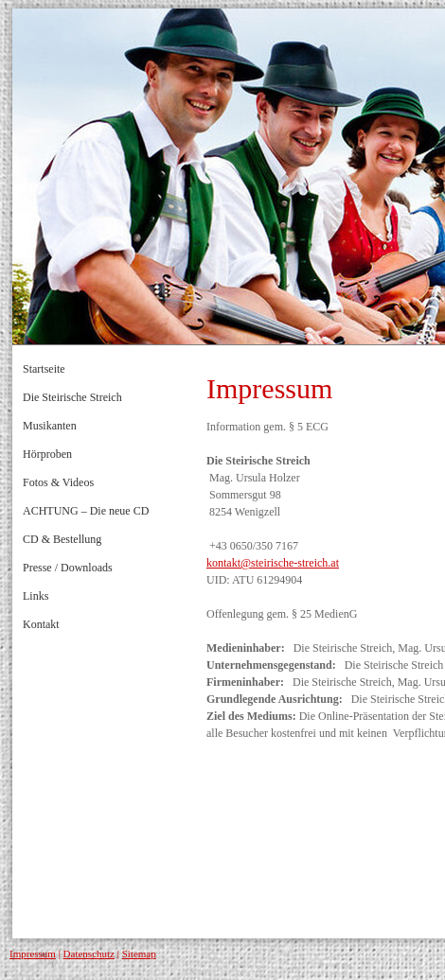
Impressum (33, 954)
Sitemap (139, 954)
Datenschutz (89, 954)
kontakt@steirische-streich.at (273, 563)
